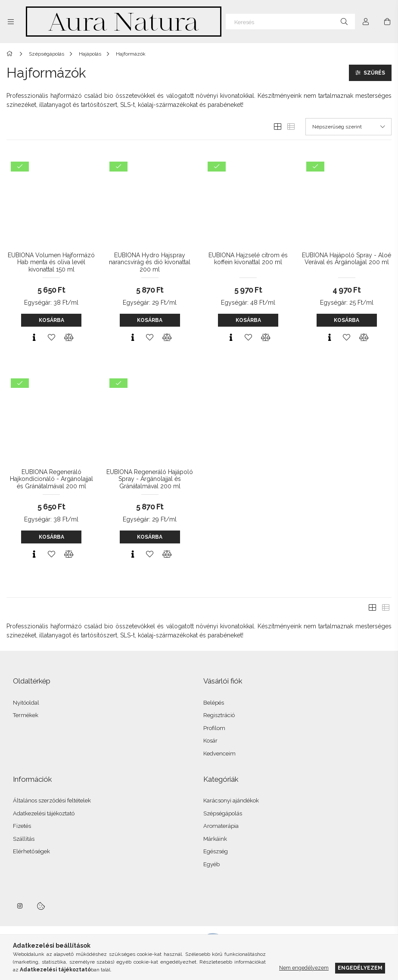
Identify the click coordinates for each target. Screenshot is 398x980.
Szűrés (374, 73)
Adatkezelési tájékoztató (44, 813)
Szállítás (24, 839)
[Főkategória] (11, 54)
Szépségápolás (223, 813)
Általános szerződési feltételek (52, 801)
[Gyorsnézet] (34, 337)
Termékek (26, 715)
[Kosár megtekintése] (387, 22)
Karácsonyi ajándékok (231, 801)
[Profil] (366, 22)
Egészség (216, 851)
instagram (20, 906)
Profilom (214, 728)
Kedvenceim (219, 754)
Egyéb (211, 864)
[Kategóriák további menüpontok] (11, 22)
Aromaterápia (221, 826)
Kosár (210, 741)
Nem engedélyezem (304, 968)
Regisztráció (219, 715)
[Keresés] (290, 22)
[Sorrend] (348, 127)
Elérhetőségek (31, 851)
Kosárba (51, 320)
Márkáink (215, 839)
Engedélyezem (360, 968)
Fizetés (22, 826)
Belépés (214, 703)
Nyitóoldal (26, 703)
